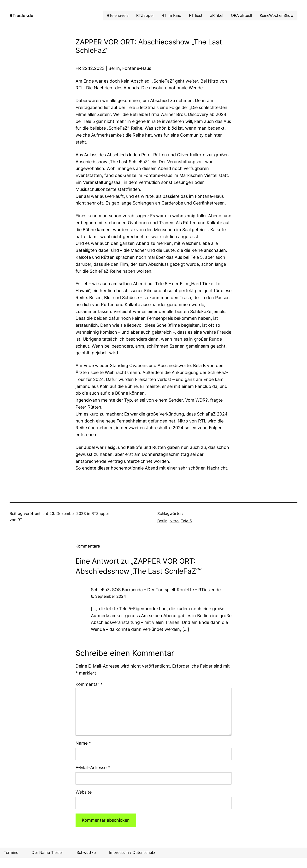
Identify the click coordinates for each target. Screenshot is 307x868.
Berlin (162, 521)
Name (83, 743)
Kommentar (89, 684)
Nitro (174, 521)
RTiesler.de (21, 15)
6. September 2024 (108, 596)
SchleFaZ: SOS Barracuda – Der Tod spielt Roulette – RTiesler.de (156, 590)
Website (84, 792)
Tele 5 (186, 521)
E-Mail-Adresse (93, 768)
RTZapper (100, 513)
